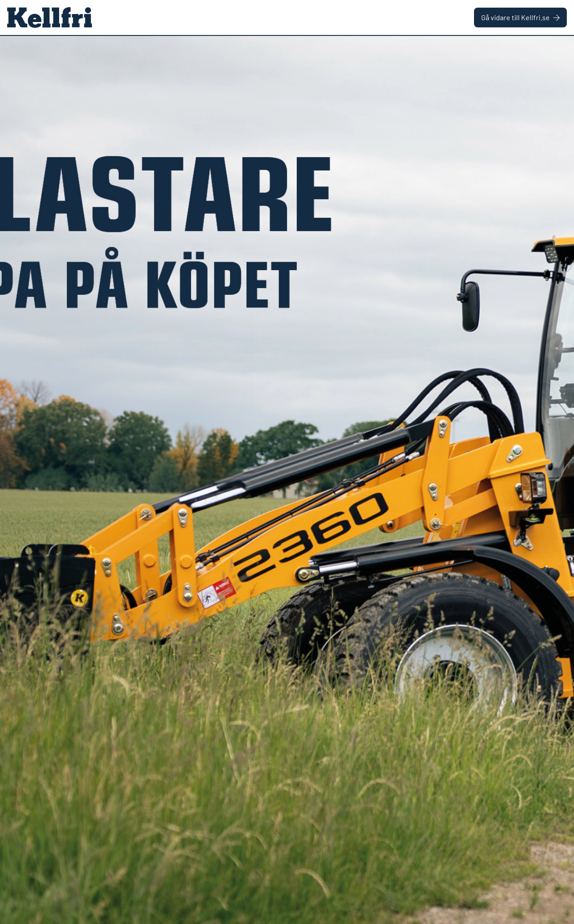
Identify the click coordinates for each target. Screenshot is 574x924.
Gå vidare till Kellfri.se (520, 17)
